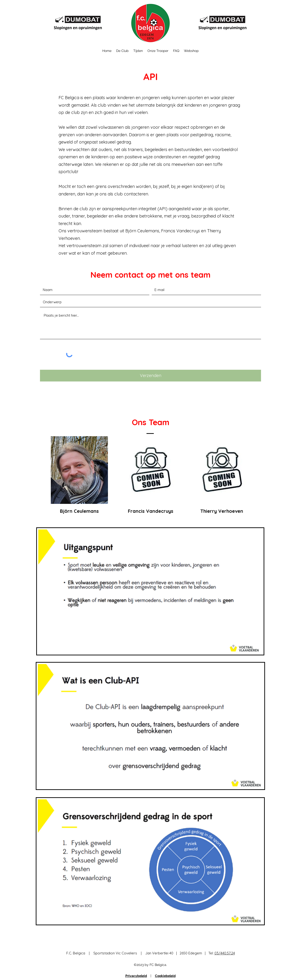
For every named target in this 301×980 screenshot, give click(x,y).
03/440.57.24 (225, 953)
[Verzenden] (150, 376)
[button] (122, 51)
